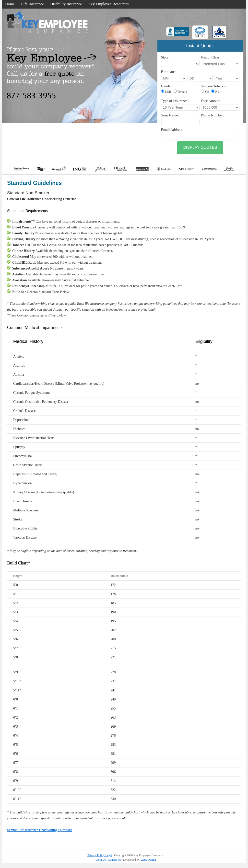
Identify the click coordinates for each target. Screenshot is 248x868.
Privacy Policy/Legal (100, 855)
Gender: (167, 86)
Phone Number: (212, 115)
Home (10, 4)
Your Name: (170, 115)
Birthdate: (168, 72)
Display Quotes (200, 148)
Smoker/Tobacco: (214, 86)
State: (165, 57)
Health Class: (211, 57)
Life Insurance (32, 4)
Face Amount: (211, 101)
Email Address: (172, 130)
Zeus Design (148, 860)
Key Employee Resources (108, 4)
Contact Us (115, 860)
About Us (100, 860)
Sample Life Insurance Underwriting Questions (40, 830)
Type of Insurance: (175, 101)
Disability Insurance (66, 4)
